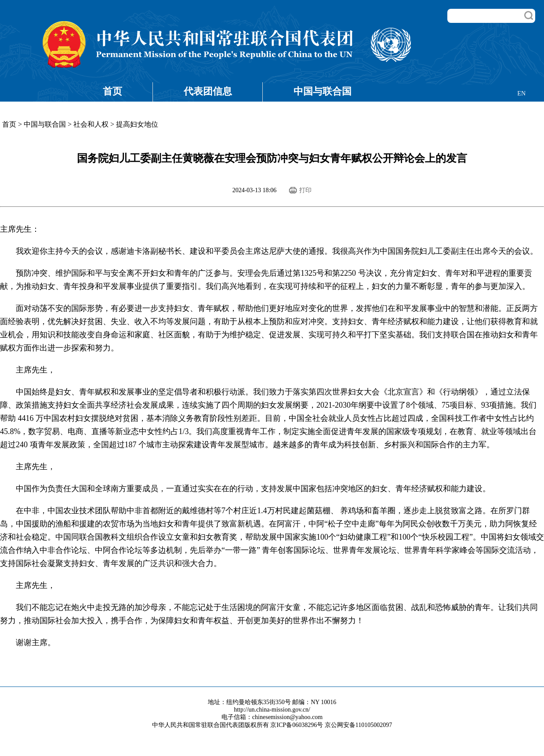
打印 (305, 190)
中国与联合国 (323, 91)
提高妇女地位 (137, 124)
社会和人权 (91, 124)
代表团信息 (208, 91)
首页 (112, 91)
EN (521, 93)
